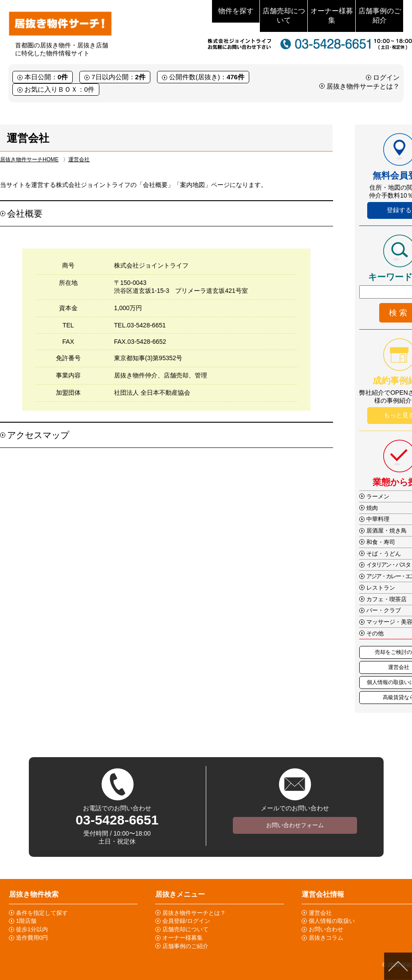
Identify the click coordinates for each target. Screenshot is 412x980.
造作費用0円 (32, 938)
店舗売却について (284, 16)
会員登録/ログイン (186, 921)
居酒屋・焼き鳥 (386, 531)
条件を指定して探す (42, 913)
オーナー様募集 (332, 16)
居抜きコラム (326, 938)
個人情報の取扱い (332, 921)
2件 (140, 77)
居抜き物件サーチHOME (29, 159)
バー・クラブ (384, 610)
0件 (63, 77)
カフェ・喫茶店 (386, 599)
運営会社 (79, 159)
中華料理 (378, 519)
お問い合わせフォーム (295, 825)
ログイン (386, 77)
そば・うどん (384, 554)
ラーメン (378, 496)
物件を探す (236, 11)
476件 (235, 77)
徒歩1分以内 (32, 929)
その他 (375, 633)
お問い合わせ (326, 929)
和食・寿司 (381, 542)
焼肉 (372, 508)
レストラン (381, 588)
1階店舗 (26, 921)
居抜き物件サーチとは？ (363, 86)
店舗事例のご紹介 (380, 16)
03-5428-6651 (117, 820)
